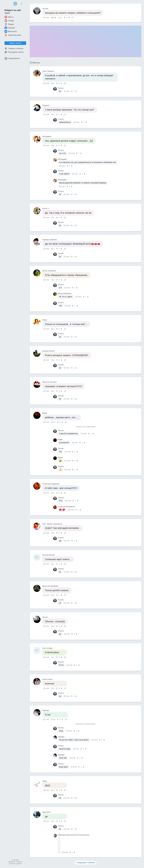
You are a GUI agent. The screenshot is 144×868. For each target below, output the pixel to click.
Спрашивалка (12, 58)
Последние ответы (14, 52)
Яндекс (9, 24)
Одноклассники (13, 35)
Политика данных (15, 863)
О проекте (15, 860)
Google (9, 21)
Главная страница (14, 49)
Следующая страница (86, 863)
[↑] (65, 18)
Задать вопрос (15, 43)
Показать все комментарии (85, 427)
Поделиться (73, 17)
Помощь (19, 862)
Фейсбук (10, 28)
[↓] (69, 18)
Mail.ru (9, 17)
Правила (12, 862)
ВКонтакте (11, 31)
